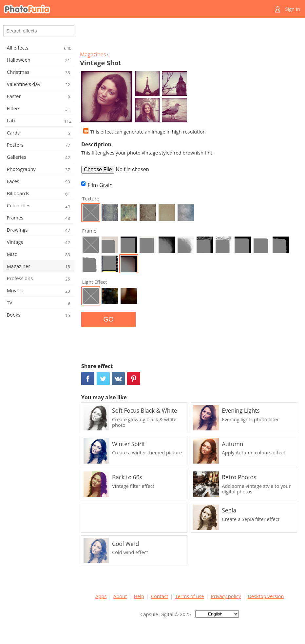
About (120, 596)
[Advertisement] (190, 36)
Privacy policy (226, 596)
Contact (160, 596)
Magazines (93, 54)
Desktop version (266, 596)
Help (139, 596)
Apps (101, 596)
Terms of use (189, 596)
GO (109, 319)
